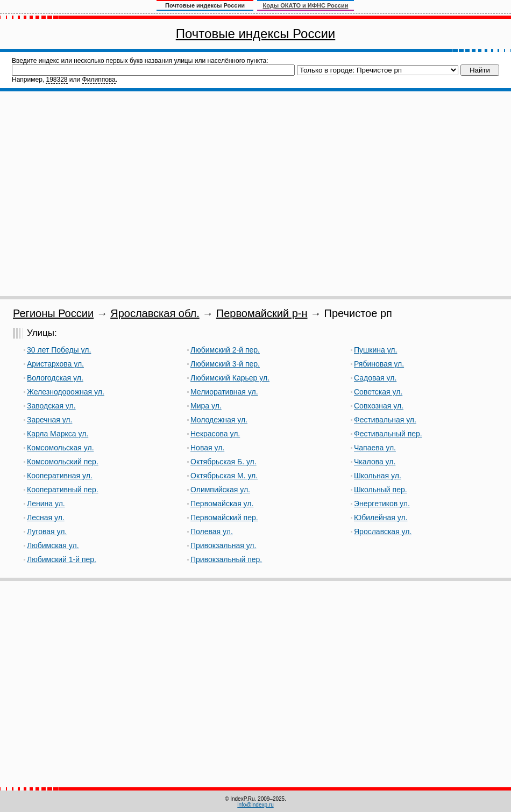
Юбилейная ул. (381, 518)
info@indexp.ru (255, 805)
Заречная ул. (49, 420)
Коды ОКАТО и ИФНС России (306, 5)
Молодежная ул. (219, 420)
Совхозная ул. (379, 406)
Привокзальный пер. (226, 559)
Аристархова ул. (55, 364)
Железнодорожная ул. (66, 392)
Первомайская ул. (222, 504)
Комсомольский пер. (63, 462)
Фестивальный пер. (388, 434)
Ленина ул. (46, 504)
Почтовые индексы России (256, 34)
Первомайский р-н (262, 313)
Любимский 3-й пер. (225, 364)
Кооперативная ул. (60, 476)
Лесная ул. (46, 518)
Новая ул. (207, 448)
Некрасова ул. (215, 434)
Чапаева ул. (375, 448)
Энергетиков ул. (382, 504)
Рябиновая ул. (379, 364)
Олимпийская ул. (220, 490)
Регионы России (53, 313)
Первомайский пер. (224, 518)
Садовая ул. (375, 378)
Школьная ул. (378, 476)
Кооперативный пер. (63, 490)
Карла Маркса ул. (58, 434)
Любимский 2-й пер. (225, 350)
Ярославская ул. (383, 531)
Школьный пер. (381, 490)
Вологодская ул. (55, 378)
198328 (56, 80)
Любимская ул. (53, 545)
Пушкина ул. (375, 350)
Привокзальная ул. (223, 545)
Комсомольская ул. (61, 448)
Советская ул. (378, 392)
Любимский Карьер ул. (230, 378)
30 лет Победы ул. (59, 350)
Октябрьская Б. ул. (223, 462)
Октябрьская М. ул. (224, 476)
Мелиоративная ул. (224, 392)
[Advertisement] (101, 194)
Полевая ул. (212, 531)
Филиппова (99, 80)
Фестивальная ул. (385, 420)
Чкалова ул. (375, 462)
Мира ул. (206, 406)
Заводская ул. (51, 406)
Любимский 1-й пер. (62, 559)
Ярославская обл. (155, 313)
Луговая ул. (47, 531)
